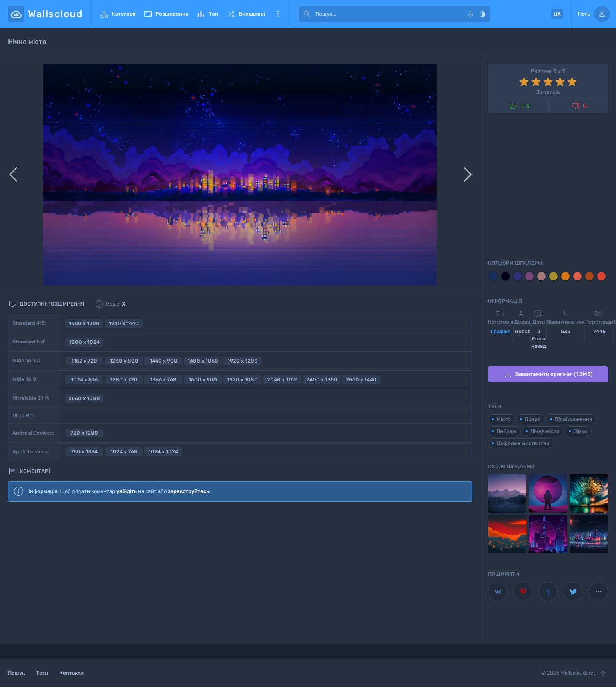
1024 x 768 (124, 452)
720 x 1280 (84, 433)
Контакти (71, 673)
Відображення (573, 419)
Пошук (16, 673)
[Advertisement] (240, 573)
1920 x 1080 (242, 380)
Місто (504, 419)
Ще (278, 14)
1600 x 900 (203, 380)
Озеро (533, 419)
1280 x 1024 (84, 342)
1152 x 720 (84, 361)
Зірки (580, 431)
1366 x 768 (163, 380)
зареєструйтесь (188, 491)
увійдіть (127, 491)
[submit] (307, 14)
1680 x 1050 (203, 361)
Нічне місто (545, 431)
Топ (207, 14)
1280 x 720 (124, 380)
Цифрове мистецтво (523, 443)
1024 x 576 (84, 380)
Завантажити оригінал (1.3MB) (548, 375)
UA (557, 14)
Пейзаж (506, 431)
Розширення (166, 14)
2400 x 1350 (322, 380)
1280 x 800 (124, 361)
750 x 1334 (84, 452)
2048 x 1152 (282, 380)
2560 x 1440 (361, 380)
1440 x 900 (163, 361)
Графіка (501, 331)
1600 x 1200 (84, 323)
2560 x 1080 (84, 398)
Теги (42, 673)
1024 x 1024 (163, 452)
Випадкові (246, 14)
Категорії (117, 14)
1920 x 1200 (243, 361)
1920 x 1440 (124, 323)
